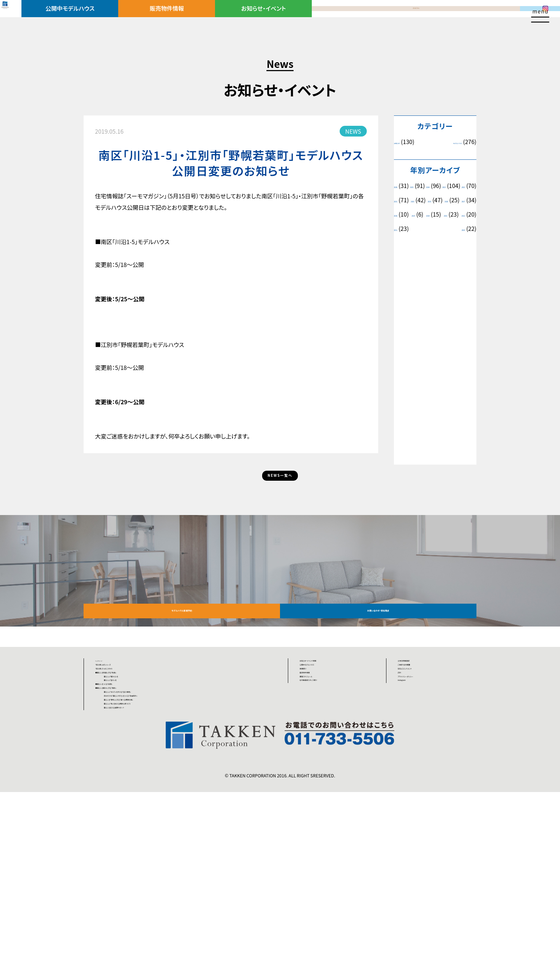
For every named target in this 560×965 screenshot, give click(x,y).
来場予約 (357, 17)
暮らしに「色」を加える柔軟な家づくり (169, 861)
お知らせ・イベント (267, 17)
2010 (459, 257)
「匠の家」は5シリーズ (121, 730)
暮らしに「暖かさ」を (148, 769)
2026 (400, 186)
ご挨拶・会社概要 (419, 730)
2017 (400, 229)
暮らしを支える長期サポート (158, 875)
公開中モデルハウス (88, 17)
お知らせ (404, 142)
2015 (462, 229)
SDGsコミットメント (422, 743)
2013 (429, 243)
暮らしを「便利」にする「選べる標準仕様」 (173, 848)
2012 (459, 243)
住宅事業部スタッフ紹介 (329, 782)
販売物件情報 (177, 17)
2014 (400, 243)
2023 (400, 200)
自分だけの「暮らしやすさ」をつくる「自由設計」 (181, 835)
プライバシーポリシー (424, 769)
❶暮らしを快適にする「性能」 (131, 756)
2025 (429, 186)
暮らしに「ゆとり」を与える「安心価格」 (170, 822)
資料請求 (447, 17)
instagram (411, 782)
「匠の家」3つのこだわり (124, 743)
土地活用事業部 (418, 717)
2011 (400, 257)
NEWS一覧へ (280, 485)
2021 (459, 200)
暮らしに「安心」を (146, 782)
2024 (459, 186)
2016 (431, 229)
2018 (459, 214)
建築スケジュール (321, 769)
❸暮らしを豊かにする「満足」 (131, 809)
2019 (429, 214)
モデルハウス (447, 142)
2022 (431, 200)
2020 (400, 214)
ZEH (403, 756)
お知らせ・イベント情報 (328, 717)
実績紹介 (311, 743)
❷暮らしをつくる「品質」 (124, 796)
